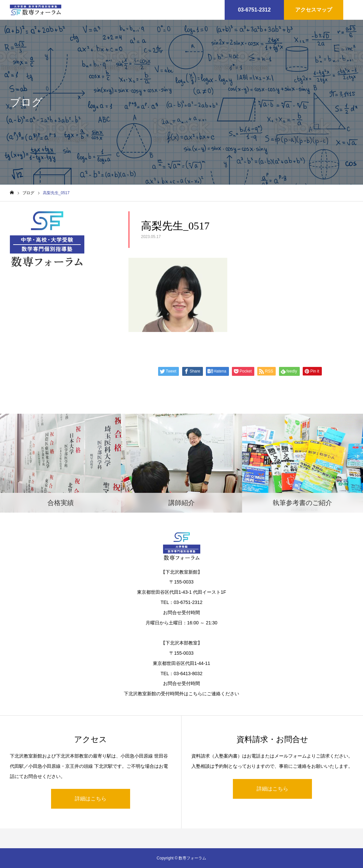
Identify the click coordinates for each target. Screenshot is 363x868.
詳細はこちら (91, 799)
